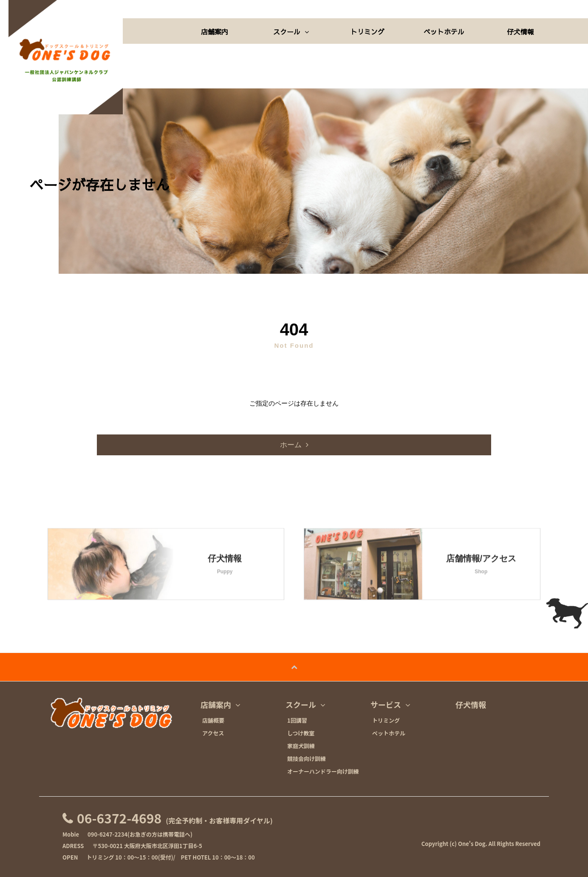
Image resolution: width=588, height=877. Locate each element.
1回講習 (297, 721)
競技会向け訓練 (307, 759)
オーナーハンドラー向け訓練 (323, 772)
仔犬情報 (520, 31)
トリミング (367, 31)
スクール (291, 31)
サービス (390, 705)
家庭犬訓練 (301, 746)
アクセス (213, 733)
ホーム (291, 445)
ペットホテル (444, 31)
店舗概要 (213, 721)
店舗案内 (215, 31)
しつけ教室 (301, 733)
